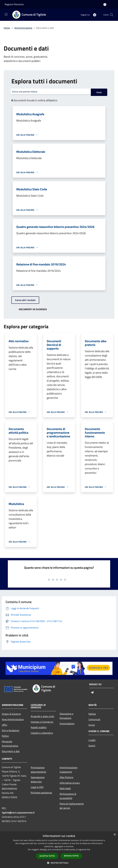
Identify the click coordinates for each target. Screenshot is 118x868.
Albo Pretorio (66, 777)
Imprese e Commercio (42, 722)
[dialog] (59, 850)
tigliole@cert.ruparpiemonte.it (18, 813)
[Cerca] (112, 15)
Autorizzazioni (67, 723)
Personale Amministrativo (10, 744)
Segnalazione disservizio (38, 779)
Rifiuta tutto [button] (71, 856)
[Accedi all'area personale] (105, 5)
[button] (59, 863)
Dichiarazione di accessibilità (68, 796)
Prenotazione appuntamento (38, 770)
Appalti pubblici (39, 727)
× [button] (115, 835)
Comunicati (94, 719)
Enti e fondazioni (11, 730)
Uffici (5, 725)
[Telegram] (93, 15)
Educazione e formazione (66, 716)
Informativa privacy (70, 783)
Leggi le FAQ (37, 787)
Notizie (92, 714)
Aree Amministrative (13, 719)
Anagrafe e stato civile (42, 716)
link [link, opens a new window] (89, 850)
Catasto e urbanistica (42, 733)
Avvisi (92, 725)
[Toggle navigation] (6, 14)
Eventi (92, 746)
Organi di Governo (11, 714)
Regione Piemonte (14, 4)
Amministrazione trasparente (69, 770)
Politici (5, 736)
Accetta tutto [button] (47, 856)
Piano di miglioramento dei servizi (72, 806)
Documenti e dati (11, 751)
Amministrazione (23, 28)
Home (7, 28)
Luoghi (92, 740)
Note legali (65, 788)
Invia (99, 92)
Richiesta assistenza (41, 793)
